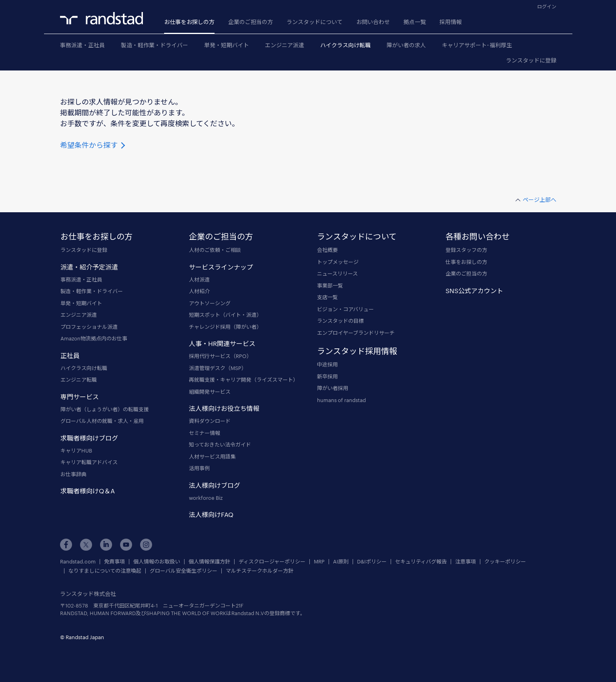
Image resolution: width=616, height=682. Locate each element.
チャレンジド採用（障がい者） (225, 327)
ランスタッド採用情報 (357, 351)
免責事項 (114, 562)
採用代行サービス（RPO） (220, 356)
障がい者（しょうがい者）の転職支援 (105, 409)
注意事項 (466, 562)
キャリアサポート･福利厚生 (477, 45)
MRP (319, 562)
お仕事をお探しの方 (189, 22)
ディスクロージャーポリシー (272, 562)
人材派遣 (199, 280)
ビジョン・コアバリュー (345, 309)
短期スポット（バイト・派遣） (225, 315)
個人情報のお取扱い (157, 562)
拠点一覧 (415, 22)
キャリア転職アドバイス (89, 462)
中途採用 (327, 364)
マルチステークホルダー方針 (260, 571)
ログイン (547, 6)
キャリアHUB (76, 451)
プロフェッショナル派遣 (89, 327)
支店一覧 (327, 297)
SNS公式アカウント (474, 291)
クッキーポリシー (505, 562)
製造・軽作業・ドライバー (155, 45)
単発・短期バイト (227, 45)
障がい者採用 (333, 388)
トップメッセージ (338, 262)
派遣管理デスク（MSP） (218, 368)
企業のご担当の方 (251, 22)
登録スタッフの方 (466, 250)
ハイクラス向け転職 (345, 45)
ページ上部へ (540, 200)
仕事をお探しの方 (466, 262)
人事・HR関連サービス (222, 343)
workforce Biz (206, 498)
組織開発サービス (210, 392)
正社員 (70, 355)
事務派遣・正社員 (82, 45)
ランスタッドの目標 (340, 321)
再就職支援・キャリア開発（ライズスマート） (244, 380)
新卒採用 (327, 376)
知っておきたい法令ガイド (220, 445)
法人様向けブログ (215, 485)
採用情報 (451, 22)
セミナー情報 (205, 433)
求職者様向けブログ (89, 438)
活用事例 (199, 468)
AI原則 (341, 562)
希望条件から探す (93, 145)
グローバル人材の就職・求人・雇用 (102, 421)
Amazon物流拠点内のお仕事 (94, 338)
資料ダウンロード (210, 421)
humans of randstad (341, 400)
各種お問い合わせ (478, 236)
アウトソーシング (210, 303)
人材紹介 (199, 291)
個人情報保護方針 (209, 562)
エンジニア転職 (79, 380)
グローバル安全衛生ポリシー (184, 571)
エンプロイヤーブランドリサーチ (356, 333)
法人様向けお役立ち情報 (224, 408)
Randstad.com (78, 562)
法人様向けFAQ (211, 514)
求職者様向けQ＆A (88, 491)
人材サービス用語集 (212, 457)
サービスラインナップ (221, 267)
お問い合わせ (373, 22)
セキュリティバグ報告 (421, 562)
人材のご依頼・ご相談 (215, 250)
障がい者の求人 (406, 45)
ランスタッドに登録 (531, 60)
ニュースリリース (337, 274)
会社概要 (327, 250)
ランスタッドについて (315, 22)
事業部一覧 (330, 286)
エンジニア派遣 (285, 45)
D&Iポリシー (372, 562)
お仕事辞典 (73, 474)
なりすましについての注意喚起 (105, 571)
